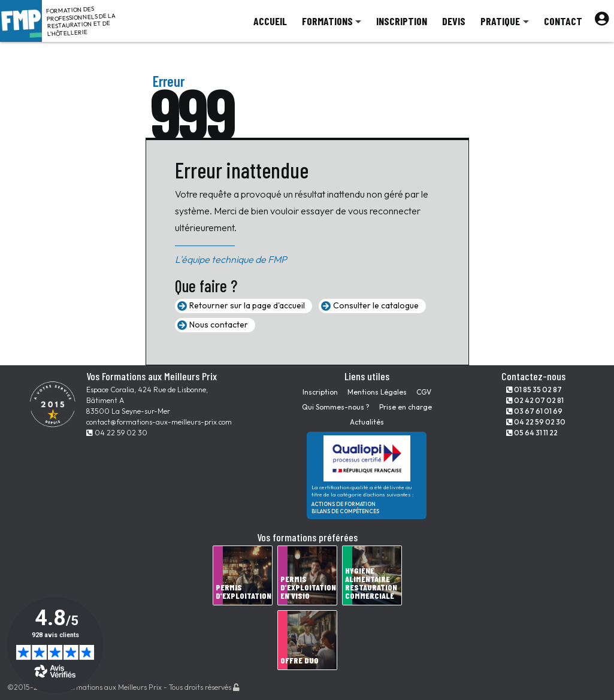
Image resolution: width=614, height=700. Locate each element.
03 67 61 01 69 (534, 411)
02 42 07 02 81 (535, 400)
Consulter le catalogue (376, 305)
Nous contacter (219, 325)
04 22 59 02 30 (117, 433)
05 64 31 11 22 (532, 433)
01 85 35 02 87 (534, 390)
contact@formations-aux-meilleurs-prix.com (159, 422)
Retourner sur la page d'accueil (247, 305)
